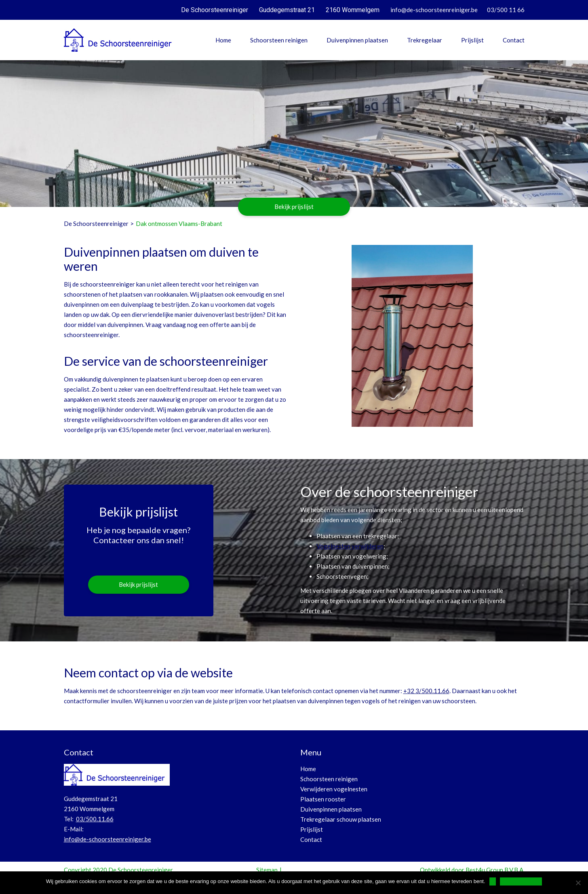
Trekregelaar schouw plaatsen (341, 819)
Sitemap (267, 870)
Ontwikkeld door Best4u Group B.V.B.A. (472, 870)
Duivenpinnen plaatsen (357, 40)
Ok (493, 881)
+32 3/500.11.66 (426, 691)
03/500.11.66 (95, 819)
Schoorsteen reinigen (279, 40)
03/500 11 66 (506, 10)
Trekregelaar (425, 40)
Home (223, 40)
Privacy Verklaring (521, 881)
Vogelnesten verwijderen (350, 546)
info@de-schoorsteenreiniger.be (434, 10)
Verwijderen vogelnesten (334, 789)
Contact (514, 40)
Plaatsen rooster (323, 799)
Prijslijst (472, 40)
